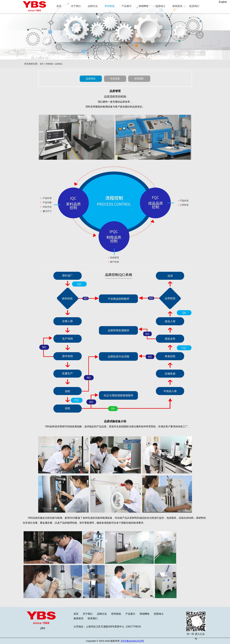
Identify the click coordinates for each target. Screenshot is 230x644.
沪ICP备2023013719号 (132, 641)
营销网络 (144, 614)
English (223, 2)
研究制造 (49, 64)
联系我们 (93, 618)
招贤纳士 (159, 614)
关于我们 (88, 614)
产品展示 (130, 614)
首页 (42, 64)
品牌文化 (102, 614)
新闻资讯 (78, 618)
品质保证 (59, 64)
